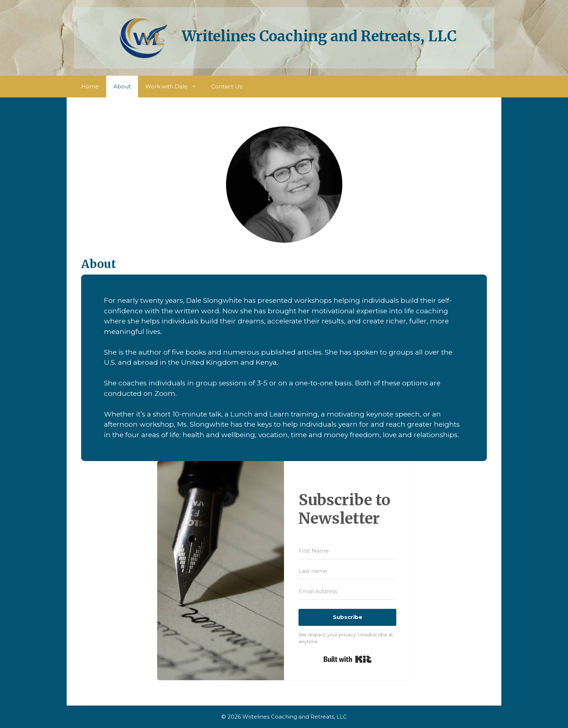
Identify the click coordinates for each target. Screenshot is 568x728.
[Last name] (347, 571)
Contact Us (227, 86)
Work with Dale (175, 87)
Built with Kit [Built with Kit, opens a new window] (348, 659)
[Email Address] (347, 591)
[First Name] (347, 551)
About (122, 86)
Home (90, 86)
